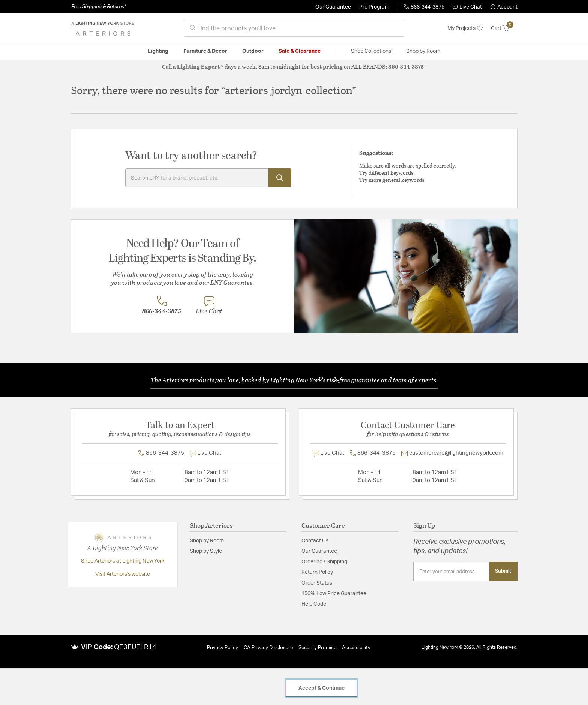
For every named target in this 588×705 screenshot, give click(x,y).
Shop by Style (206, 551)
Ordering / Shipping (324, 562)
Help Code (314, 604)
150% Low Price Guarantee (334, 594)
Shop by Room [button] (423, 51)
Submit (503, 571)
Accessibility (356, 648)
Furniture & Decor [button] (205, 51)
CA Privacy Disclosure (268, 648)
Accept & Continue (322, 688)
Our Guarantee (333, 7)
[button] (504, 7)
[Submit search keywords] (280, 178)
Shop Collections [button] (371, 51)
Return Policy (317, 572)
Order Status (317, 583)
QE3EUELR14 (135, 647)
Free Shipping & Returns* (98, 7)
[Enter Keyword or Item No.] (208, 178)
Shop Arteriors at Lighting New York (123, 561)
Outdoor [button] (253, 51)
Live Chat (467, 7)
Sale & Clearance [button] (300, 51)
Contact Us (315, 541)
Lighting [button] (158, 51)
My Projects (465, 28)
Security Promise (317, 648)
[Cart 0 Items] (504, 28)
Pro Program (374, 7)
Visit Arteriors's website (123, 574)
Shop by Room (207, 541)
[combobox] (294, 28)
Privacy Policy (223, 648)
